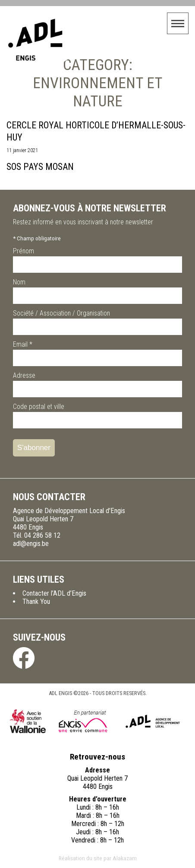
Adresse (24, 375)
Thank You (36, 602)
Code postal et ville (39, 407)
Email (23, 344)
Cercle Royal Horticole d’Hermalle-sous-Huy (96, 131)
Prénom (24, 251)
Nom (19, 282)
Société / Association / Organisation (61, 313)
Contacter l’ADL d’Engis (54, 593)
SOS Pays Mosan (40, 167)
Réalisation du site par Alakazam (98, 858)
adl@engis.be (31, 544)
